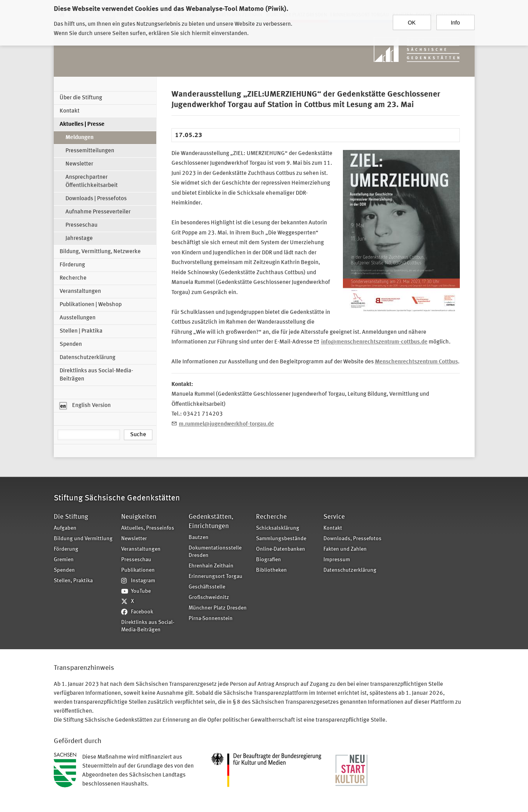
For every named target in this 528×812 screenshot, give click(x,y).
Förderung (72, 265)
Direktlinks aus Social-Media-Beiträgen (96, 375)
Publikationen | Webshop (91, 305)
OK (411, 19)
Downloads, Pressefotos (352, 539)
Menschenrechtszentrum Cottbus (416, 362)
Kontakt (70, 111)
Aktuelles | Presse (82, 124)
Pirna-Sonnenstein (211, 619)
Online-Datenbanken (281, 549)
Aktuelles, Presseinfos (148, 528)
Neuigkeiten (139, 517)
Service (334, 517)
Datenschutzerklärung (87, 358)
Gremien (64, 560)
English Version (85, 406)
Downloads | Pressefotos (96, 199)
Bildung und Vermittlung (83, 539)
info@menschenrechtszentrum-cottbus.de (374, 342)
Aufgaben (65, 528)
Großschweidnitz (209, 598)
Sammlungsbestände (281, 539)
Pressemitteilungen (90, 151)
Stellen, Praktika (73, 581)
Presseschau (81, 225)
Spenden (71, 344)
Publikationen (138, 570)
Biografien (268, 560)
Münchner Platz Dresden (218, 608)
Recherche (73, 278)
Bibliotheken (271, 570)
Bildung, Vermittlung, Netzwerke (100, 252)
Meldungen (79, 138)
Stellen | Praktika (81, 331)
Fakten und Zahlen (345, 549)
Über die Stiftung (81, 98)
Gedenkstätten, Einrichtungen (211, 522)
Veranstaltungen (80, 292)
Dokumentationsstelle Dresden (215, 552)
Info (455, 19)
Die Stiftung (71, 517)
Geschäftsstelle (207, 587)
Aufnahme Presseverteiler (98, 212)
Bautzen (199, 538)
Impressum (337, 560)
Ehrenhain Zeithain (211, 566)
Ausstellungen (78, 318)
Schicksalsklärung (278, 528)
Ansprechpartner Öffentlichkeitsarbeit (92, 181)
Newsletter (79, 164)
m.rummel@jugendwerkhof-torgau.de (226, 424)
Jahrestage (79, 239)
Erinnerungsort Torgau (215, 577)
